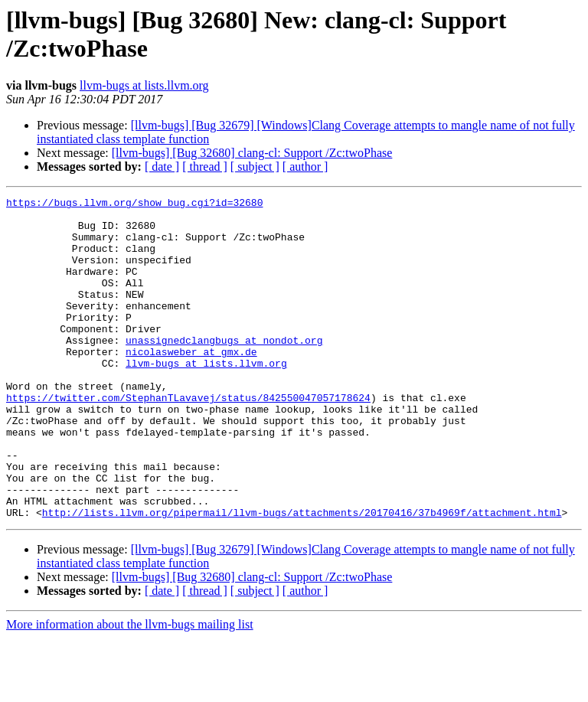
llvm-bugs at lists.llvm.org (144, 85)
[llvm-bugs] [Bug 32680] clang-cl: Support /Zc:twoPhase (252, 153)
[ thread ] (205, 167)
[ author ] (305, 167)
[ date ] (162, 167)
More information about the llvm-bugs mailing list (130, 689)
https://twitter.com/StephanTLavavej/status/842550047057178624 (188, 439)
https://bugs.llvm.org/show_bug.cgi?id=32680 (134, 204)
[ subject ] (255, 167)
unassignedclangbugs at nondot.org (224, 370)
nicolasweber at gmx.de (191, 384)
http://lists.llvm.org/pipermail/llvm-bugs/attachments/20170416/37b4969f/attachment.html (302, 576)
